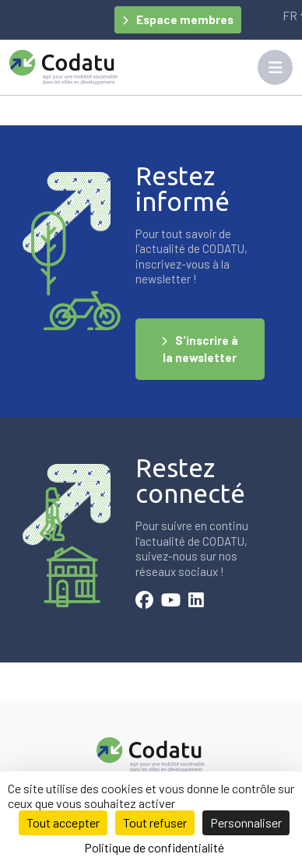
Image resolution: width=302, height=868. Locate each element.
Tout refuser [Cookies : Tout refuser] (155, 822)
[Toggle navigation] (275, 67)
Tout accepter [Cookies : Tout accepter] (63, 822)
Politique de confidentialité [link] (154, 847)
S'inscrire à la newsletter (200, 349)
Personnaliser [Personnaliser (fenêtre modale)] (246, 822)
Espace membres (185, 19)
